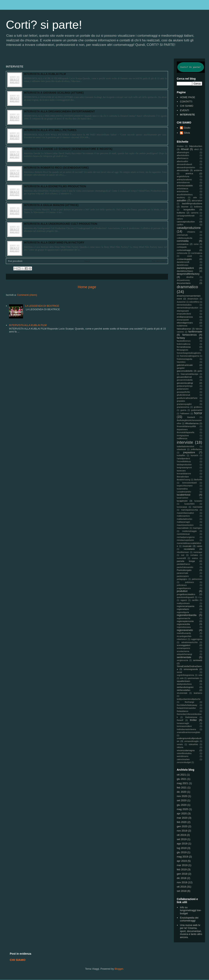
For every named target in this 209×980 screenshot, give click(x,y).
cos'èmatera (197, 253)
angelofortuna (183, 176)
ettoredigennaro (185, 323)
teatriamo (198, 693)
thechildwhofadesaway (187, 705)
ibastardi (191, 417)
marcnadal (197, 507)
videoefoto (193, 744)
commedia (183, 241)
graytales (181, 401)
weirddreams (183, 756)
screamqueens (183, 648)
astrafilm (182, 200)
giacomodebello (185, 371)
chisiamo (191, 232)
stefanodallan (184, 690)
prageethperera (184, 588)
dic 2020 (182, 792)
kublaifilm (181, 455)
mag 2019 (182, 857)
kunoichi (194, 455)
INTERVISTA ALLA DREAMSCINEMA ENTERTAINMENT (59, 111)
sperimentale (193, 678)
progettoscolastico (186, 594)
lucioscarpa (182, 507)
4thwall (185, 149)
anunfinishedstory (185, 195)
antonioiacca (182, 189)
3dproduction (196, 146)
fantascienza (190, 335)
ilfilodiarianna (192, 423)
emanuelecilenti (184, 314)
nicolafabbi (189, 549)
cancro (180, 219)
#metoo (180, 146)
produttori (182, 591)
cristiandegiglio (184, 259)
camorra (195, 213)
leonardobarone (184, 474)
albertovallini (182, 161)
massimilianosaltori (185, 513)
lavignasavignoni (184, 468)
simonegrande (191, 669)
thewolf (180, 720)
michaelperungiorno (186, 537)
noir (183, 555)
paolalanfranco (183, 564)
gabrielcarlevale (185, 365)
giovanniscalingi (185, 383)
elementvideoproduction (188, 308)
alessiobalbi (183, 170)
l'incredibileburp (184, 462)
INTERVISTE (187, 115)
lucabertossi (184, 495)
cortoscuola (182, 253)
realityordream (183, 603)
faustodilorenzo (184, 341)
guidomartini (197, 410)
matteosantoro (183, 516)
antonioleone (183, 191)
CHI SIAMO (187, 106)
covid (189, 256)
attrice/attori (197, 201)
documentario (184, 283)
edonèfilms (194, 302)
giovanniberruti (184, 377)
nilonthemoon (183, 552)
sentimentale (184, 657)
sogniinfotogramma (185, 675)
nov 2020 (182, 796)
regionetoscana (184, 627)
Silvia (187, 133)
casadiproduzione (189, 228)
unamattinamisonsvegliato (188, 732)
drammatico (187, 287)
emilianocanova (185, 317)
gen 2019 (182, 874)
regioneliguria (183, 612)
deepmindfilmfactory (188, 274)
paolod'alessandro (185, 567)
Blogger (119, 969)
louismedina (182, 489)
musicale (187, 546)
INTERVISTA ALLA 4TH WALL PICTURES (50, 130)
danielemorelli (183, 262)
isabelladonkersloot (185, 446)
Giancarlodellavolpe (189, 374)
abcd (196, 149)
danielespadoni (185, 268)
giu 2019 (182, 852)
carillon (180, 225)
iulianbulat (181, 449)
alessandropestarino (186, 167)
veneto (180, 744)
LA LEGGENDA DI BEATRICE (42, 306)
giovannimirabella (185, 380)
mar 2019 (182, 865)
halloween (185, 414)
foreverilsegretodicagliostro (189, 353)
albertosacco (183, 158)
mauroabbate (183, 528)
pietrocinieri (197, 579)
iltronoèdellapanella (186, 432)
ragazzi (184, 600)
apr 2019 (182, 861)
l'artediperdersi (183, 459)
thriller (193, 720)
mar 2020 (182, 818)
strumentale (182, 693)
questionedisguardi (185, 597)
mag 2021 (182, 783)
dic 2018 (182, 878)
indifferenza (182, 438)
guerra (183, 410)
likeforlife (198, 480)
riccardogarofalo (184, 636)
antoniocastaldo (185, 185)
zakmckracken (183, 759)
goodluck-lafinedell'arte (187, 398)
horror (198, 413)
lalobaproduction (184, 465)
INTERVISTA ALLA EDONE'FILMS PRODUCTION (55, 186)
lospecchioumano (185, 486)
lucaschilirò (189, 504)
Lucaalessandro (184, 492)
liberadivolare (183, 477)
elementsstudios (184, 305)
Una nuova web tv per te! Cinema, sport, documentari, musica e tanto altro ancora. (191, 931)
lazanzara (181, 471)
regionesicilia (183, 624)
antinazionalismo (184, 180)
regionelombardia (187, 615)
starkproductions (184, 684)
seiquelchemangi (184, 654)
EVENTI (184, 110)
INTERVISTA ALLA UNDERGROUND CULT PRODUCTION (61, 224)
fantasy (181, 338)
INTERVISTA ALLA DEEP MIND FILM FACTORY (54, 243)
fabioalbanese (184, 329)
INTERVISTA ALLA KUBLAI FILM (45, 74)
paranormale (182, 573)
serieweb (198, 660)
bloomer (185, 207)
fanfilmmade (195, 332)
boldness (198, 207)
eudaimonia (182, 326)
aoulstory (181, 198)
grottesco (198, 407)
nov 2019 (182, 831)
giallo (200, 371)
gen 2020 (182, 826)
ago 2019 (182, 844)
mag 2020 (182, 809)
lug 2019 (182, 848)
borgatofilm (189, 209)
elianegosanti (183, 311)
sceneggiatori (184, 645)
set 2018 (182, 891)
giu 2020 (182, 805)
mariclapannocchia (190, 510)
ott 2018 (181, 887)
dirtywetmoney (183, 280)
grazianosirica (183, 407)
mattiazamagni (183, 522)
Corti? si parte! (44, 25)
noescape (198, 552)
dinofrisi (190, 277)
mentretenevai (183, 534)
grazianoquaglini (184, 404)
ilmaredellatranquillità (186, 426)
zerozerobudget (184, 762)
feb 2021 (182, 788)
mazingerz (197, 528)
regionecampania (186, 606)
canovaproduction (186, 222)
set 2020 (182, 800)
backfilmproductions (192, 203)
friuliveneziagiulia (184, 359)
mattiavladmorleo (184, 519)
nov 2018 (182, 882)
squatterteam (183, 681)
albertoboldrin (183, 155)
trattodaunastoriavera (186, 729)
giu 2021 (182, 779)
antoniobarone (183, 183)
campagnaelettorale (186, 216)
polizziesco (182, 585)
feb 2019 (182, 869)
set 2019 (182, 839)
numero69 (181, 558)
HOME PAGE (188, 97)
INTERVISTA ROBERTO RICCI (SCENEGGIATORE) (56, 168)
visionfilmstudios (184, 753)
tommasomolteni (184, 726)
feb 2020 (182, 822)
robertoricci (182, 639)
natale (199, 546)
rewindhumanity (184, 633)
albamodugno (183, 152)
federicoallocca (184, 344)
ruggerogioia (196, 639)
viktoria (180, 747)
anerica (189, 173)
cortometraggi (184, 250)
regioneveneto (185, 630)
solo (182, 678)
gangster (181, 368)
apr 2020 (182, 813)
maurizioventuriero (185, 525)
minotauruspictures (185, 540)
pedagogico (182, 579)
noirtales (194, 555)
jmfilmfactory (196, 449)
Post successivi (159, 261)
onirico (195, 558)
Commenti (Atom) (27, 295)
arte (195, 198)
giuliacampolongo (185, 386)
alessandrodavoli (184, 164)
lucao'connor (183, 498)
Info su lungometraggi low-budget (191, 910)
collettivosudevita (184, 238)
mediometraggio (190, 531)
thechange (190, 702)
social (179, 672)
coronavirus (183, 244)
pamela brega (186, 561)
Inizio (87, 261)
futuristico (181, 362)
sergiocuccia (182, 660)
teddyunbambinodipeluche (189, 699)
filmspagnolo (182, 350)
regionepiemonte (185, 621)
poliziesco (189, 582)
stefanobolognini (185, 687)
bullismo (181, 213)
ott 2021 (181, 775)
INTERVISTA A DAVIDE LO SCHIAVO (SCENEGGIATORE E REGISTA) (68, 149)
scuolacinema (183, 651)
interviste (185, 442)
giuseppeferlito (183, 392)
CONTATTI (186, 102)
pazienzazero (183, 576)
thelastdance (183, 711)
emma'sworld (183, 320)
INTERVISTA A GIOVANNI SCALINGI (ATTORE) (54, 93)
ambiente (198, 170)
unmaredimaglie (191, 741)
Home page (87, 287)
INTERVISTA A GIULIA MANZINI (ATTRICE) (51, 205)
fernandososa (184, 347)
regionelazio (183, 609)
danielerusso (183, 265)
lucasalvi (198, 501)
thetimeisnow (191, 717)
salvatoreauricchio (189, 642)
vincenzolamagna (186, 750)
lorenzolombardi (189, 483)
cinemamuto (182, 235)
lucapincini (182, 501)
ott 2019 (181, 835)
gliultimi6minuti (183, 395)
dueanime (181, 302)
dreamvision (193, 299)
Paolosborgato (184, 570)
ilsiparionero (182, 430)
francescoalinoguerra (189, 356)
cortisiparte (182, 247)
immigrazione (183, 436)
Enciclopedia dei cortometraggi (189, 919)
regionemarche (184, 618)
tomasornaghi (183, 723)
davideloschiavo (185, 271)
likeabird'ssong (183, 480)
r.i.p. (200, 597)
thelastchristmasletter (186, 708)
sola (200, 675)
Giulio (187, 128)
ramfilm (195, 600)
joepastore (189, 452)
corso (196, 244)
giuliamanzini (183, 389)
